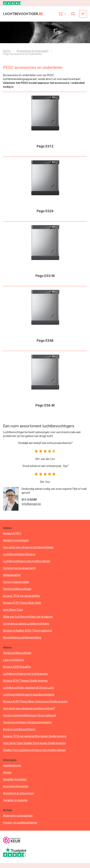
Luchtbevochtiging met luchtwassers (25, 674)
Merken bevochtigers (16, 540)
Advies (7, 772)
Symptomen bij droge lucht (19, 568)
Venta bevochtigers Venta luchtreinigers (27, 722)
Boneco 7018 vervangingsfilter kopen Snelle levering (35, 736)
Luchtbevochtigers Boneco (19, 554)
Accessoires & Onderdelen (33, 51)
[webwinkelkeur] (12, 841)
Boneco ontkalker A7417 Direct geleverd (27, 631)
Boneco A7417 (12, 533)
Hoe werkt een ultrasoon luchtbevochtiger (28, 547)
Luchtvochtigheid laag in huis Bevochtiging (29, 695)
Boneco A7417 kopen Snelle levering (25, 681)
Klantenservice (12, 765)
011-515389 (29, 500)
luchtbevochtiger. (23, 14)
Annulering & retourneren (19, 793)
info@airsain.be (31, 504)
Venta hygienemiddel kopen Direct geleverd (29, 715)
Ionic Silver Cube (13, 610)
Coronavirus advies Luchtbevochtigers (26, 624)
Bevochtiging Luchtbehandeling (22, 637)
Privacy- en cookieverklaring (20, 823)
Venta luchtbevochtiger (17, 589)
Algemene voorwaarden (18, 816)
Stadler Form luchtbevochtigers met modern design (34, 750)
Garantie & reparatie (15, 800)
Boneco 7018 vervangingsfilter (22, 596)
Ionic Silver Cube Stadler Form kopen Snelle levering (34, 743)
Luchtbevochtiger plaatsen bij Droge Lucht (29, 688)
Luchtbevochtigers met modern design (27, 561)
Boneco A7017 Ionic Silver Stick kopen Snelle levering (35, 701)
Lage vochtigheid (13, 660)
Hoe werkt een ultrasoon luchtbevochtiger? (29, 708)
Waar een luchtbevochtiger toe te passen (28, 617)
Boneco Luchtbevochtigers (19, 729)
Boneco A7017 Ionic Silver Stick (22, 603)
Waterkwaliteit (12, 575)
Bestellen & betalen (15, 779)
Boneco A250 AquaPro (17, 667)
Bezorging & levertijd (16, 786)
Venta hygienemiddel (16, 582)
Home (7, 51)
